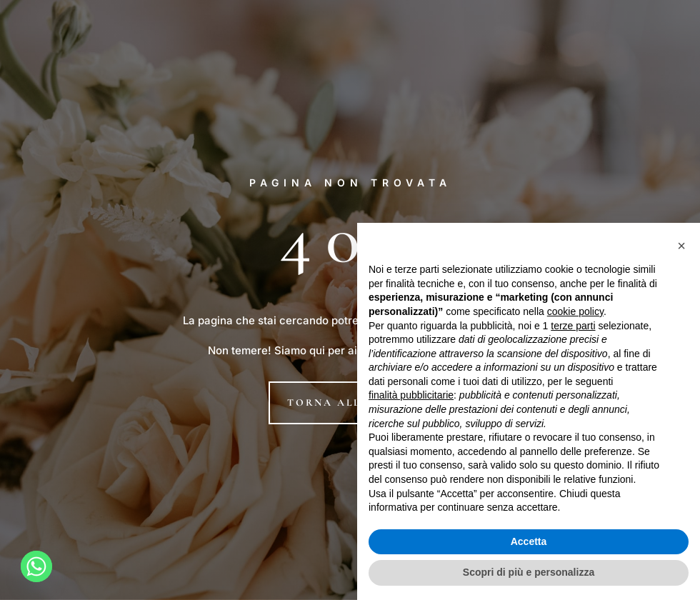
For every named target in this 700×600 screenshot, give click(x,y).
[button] (681, 246)
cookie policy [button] (575, 311)
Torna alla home (350, 402)
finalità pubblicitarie (411, 395)
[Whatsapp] (36, 566)
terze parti (573, 326)
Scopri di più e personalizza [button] (529, 572)
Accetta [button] (529, 541)
